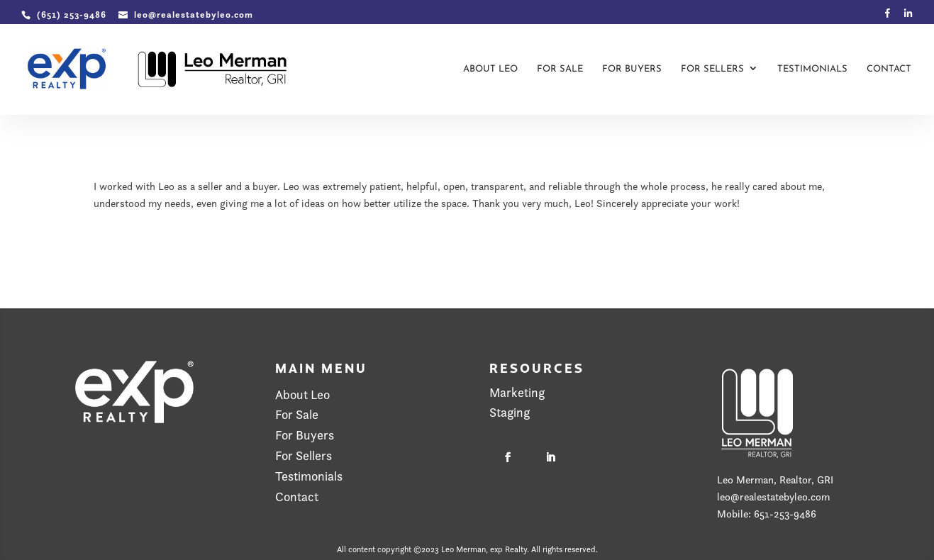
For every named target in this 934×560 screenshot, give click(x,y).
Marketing (517, 392)
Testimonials (812, 69)
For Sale (560, 69)
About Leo (490, 69)
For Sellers (712, 69)
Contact (889, 69)
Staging (510, 412)
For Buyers (632, 69)
